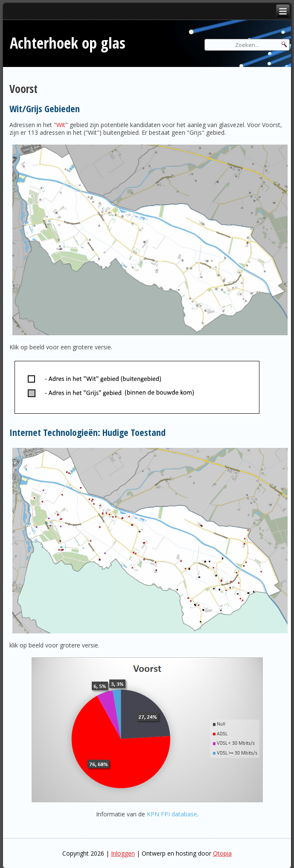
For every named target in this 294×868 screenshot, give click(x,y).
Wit (61, 125)
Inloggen (123, 853)
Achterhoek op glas (68, 43)
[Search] (247, 45)
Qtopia (222, 853)
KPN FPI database (172, 814)
